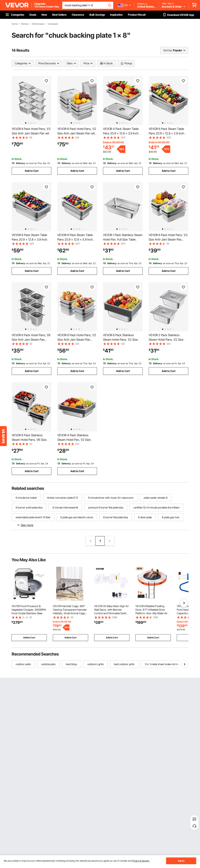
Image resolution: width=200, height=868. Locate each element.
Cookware (53, 24)
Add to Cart (32, 171)
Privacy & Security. (141, 861)
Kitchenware (38, 24)
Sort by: (168, 50)
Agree (181, 861)
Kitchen (25, 24)
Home (15, 24)
